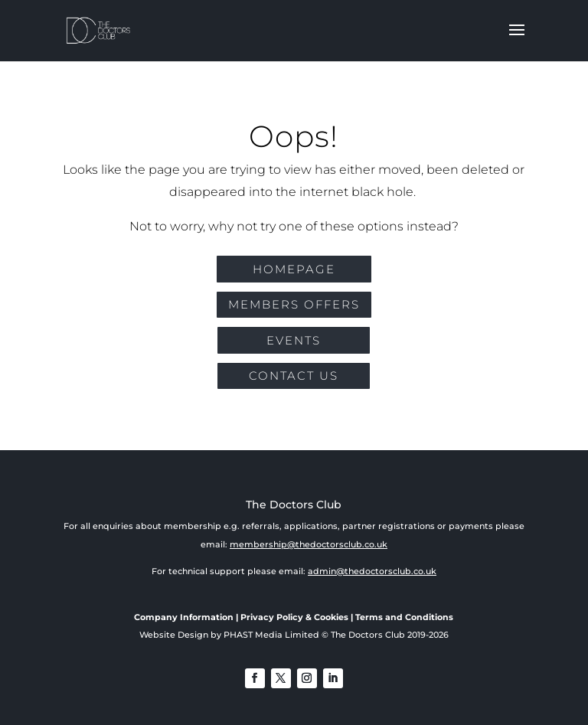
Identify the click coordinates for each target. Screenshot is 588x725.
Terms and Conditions (404, 617)
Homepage (294, 269)
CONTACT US (294, 376)
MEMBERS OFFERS (294, 304)
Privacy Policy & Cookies (294, 617)
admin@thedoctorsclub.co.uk (372, 571)
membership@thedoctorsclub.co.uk (309, 544)
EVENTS (294, 340)
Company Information (184, 617)
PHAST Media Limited (271, 635)
